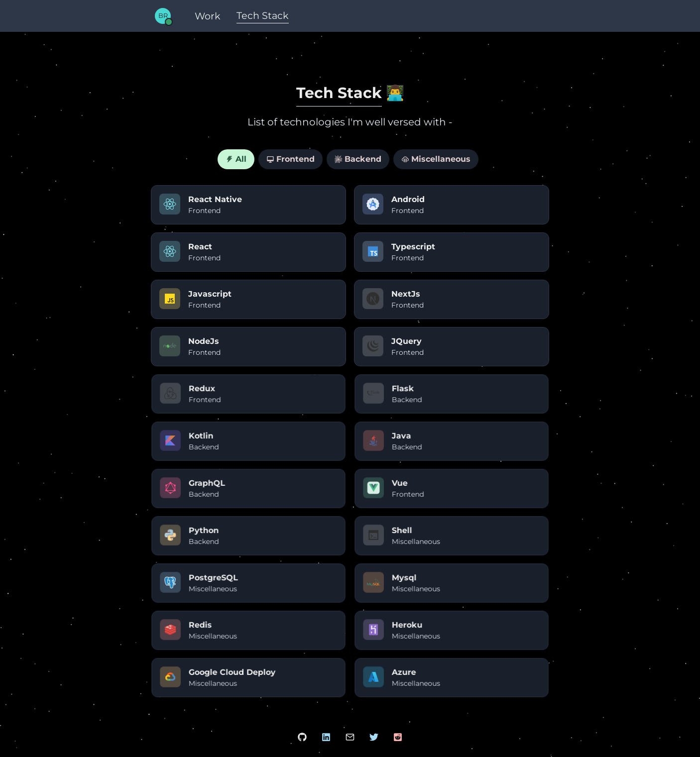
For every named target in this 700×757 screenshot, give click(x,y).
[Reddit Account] (398, 737)
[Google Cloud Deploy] (248, 678)
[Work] (208, 16)
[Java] (452, 441)
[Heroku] (452, 630)
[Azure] (452, 678)
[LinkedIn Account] (326, 737)
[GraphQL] (248, 488)
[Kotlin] (248, 441)
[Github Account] (302, 737)
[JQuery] (452, 347)
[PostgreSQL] (248, 583)
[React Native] (248, 205)
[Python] (248, 536)
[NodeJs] (248, 347)
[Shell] (452, 536)
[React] (248, 252)
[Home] (163, 15)
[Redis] (248, 630)
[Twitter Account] (374, 737)
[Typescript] (452, 252)
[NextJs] (452, 299)
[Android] (452, 205)
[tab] (236, 159)
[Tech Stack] (263, 16)
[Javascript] (248, 299)
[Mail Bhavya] (350, 737)
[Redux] (248, 394)
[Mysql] (452, 583)
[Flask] (452, 394)
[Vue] (452, 488)
